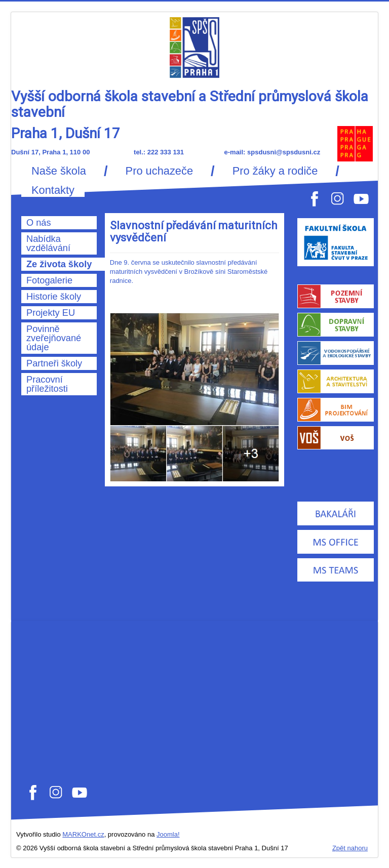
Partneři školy (54, 363)
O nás (39, 223)
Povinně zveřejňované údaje (54, 338)
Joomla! (168, 834)
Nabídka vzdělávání (48, 243)
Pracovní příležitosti (47, 384)
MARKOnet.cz (83, 834)
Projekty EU (51, 313)
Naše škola (59, 171)
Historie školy (54, 297)
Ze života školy (59, 264)
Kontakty (53, 190)
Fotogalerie (49, 280)
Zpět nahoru (350, 848)
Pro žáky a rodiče (275, 171)
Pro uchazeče (159, 171)
